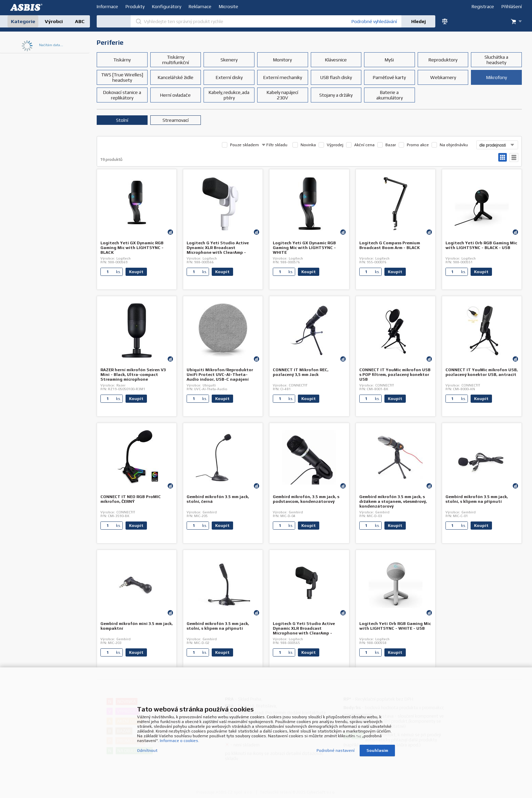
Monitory (282, 60)
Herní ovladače (175, 95)
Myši (389, 60)
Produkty (135, 6)
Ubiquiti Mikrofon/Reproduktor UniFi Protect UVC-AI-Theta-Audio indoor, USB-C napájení (220, 375)
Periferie (110, 42)
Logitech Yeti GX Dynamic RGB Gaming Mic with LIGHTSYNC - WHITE (304, 248)
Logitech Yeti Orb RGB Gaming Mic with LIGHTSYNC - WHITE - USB (395, 626)
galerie (503, 158)
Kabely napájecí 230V (282, 95)
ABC (80, 21)
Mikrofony (497, 77)
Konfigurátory (167, 6)
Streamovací (176, 120)
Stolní (122, 120)
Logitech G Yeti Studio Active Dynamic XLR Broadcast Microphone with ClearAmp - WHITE (218, 250)
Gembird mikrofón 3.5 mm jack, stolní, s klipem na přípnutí (477, 499)
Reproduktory (443, 60)
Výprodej (335, 145)
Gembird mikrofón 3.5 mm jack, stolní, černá (218, 499)
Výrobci (54, 21)
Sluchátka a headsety (496, 60)
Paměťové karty (389, 77)
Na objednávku (454, 145)
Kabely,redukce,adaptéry (229, 95)
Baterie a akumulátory (389, 95)
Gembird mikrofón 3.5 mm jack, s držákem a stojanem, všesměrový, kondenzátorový (393, 501)
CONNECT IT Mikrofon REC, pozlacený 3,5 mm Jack (301, 372)
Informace (107, 6)
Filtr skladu (274, 145)
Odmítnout (147, 749)
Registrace (483, 6)
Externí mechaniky (283, 77)
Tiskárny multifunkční (176, 60)
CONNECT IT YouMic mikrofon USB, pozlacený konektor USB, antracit (482, 372)
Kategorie (23, 21)
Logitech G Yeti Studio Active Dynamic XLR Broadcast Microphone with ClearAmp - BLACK (304, 631)
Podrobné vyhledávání (374, 21)
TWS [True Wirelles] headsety (122, 77)
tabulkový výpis (514, 158)
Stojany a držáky (336, 95)
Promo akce (418, 145)
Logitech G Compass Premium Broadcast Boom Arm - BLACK (390, 245)
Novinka (308, 145)
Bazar (391, 145)
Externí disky (229, 77)
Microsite (229, 6)
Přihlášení (512, 6)
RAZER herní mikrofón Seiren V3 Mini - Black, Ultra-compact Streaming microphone (133, 375)
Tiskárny (122, 60)
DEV (27, 7)
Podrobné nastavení (336, 749)
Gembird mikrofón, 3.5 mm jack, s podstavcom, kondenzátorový (306, 499)
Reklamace (200, 6)
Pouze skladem (244, 145)
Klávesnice (336, 60)
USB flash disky (336, 77)
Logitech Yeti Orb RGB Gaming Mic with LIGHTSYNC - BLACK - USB (481, 245)
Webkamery (443, 77)
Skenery (229, 60)
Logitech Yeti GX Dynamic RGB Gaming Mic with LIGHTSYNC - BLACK (132, 248)
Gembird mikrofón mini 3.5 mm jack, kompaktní (137, 626)
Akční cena (364, 145)
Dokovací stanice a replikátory (122, 95)
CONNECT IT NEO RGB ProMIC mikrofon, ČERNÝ (131, 499)
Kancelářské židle (176, 77)
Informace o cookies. (179, 740)
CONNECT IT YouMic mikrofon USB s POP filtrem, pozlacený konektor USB (395, 375)
